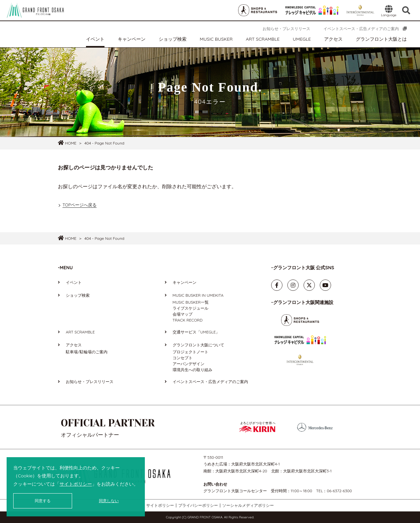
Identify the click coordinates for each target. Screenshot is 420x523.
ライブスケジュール (190, 308)
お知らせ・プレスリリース (286, 29)
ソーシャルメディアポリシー (248, 505)
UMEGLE (302, 39)
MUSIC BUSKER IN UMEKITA (198, 295)
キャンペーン (132, 39)
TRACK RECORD (188, 320)
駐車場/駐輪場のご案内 (87, 352)
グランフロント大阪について (198, 345)
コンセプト (183, 358)
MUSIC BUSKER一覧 (191, 302)
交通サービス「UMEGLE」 (196, 332)
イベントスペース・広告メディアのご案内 (361, 29)
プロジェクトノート (190, 352)
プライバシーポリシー (198, 505)
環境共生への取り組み (192, 370)
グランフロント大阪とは (381, 39)
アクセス (333, 39)
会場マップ (183, 314)
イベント (95, 39)
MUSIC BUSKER (216, 39)
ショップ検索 (173, 39)
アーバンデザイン (189, 364)
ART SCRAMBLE (263, 39)
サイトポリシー (76, 484)
